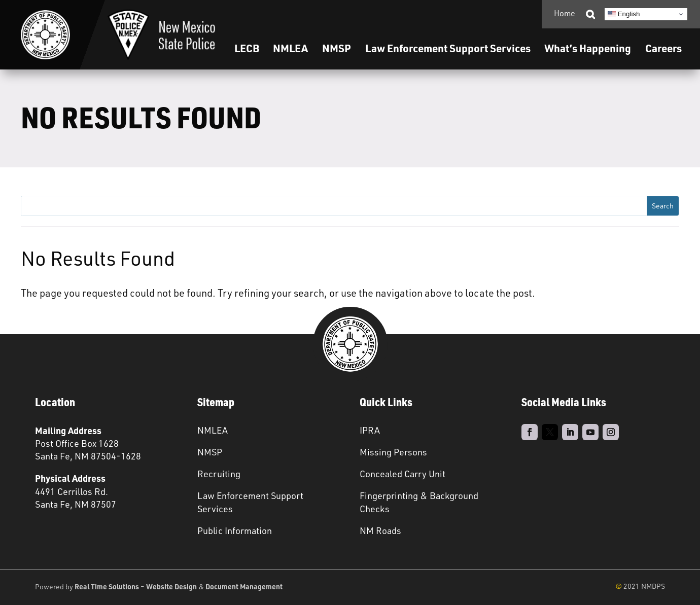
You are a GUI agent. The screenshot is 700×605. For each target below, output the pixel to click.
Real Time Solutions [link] (107, 586)
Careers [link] (663, 48)
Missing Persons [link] (393, 452)
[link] (45, 35)
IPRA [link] (370, 430)
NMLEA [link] (290, 48)
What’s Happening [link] (588, 48)
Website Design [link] (171, 586)
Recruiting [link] (219, 474)
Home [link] (565, 13)
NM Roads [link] (380, 530)
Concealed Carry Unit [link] (402, 474)
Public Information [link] (235, 530)
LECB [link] (247, 48)
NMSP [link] (337, 48)
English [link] (624, 14)
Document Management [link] (244, 586)
